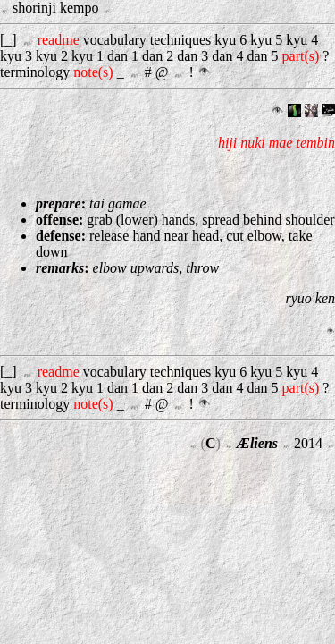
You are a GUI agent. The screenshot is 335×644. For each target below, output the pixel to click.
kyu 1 (88, 56)
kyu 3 (16, 56)
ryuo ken (310, 298)
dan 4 (227, 56)
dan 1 (123, 56)
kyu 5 (266, 40)
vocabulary (115, 40)
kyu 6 (230, 40)
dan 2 (158, 56)
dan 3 (193, 56)
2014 (308, 443)
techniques (180, 40)
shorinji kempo (57, 8)
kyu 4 (302, 40)
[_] (10, 40)
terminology (35, 72)
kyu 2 (52, 56)
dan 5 (262, 56)
